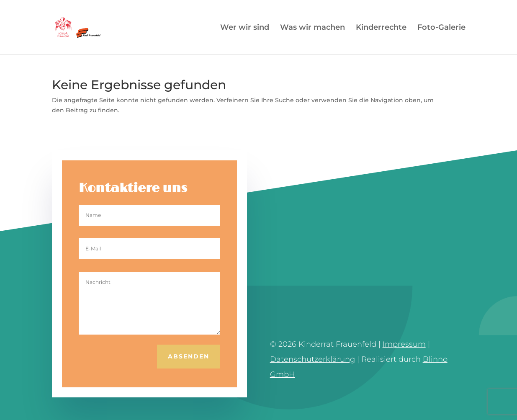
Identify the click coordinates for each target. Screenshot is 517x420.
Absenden (189, 356)
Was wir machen (313, 28)
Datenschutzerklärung (313, 359)
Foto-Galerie (441, 28)
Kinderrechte (381, 28)
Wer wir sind (245, 28)
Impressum (404, 344)
